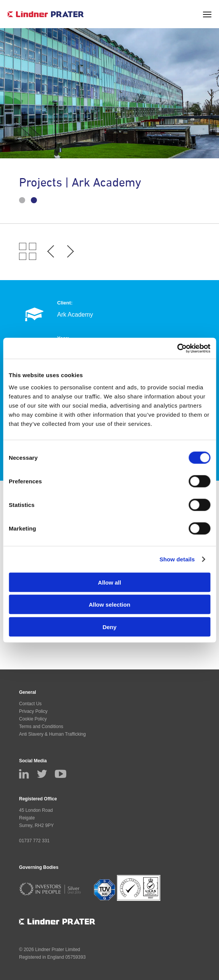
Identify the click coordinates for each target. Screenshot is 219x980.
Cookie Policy (33, 719)
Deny (109, 627)
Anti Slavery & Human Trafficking (52, 734)
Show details (177, 559)
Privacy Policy (33, 711)
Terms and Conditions (41, 727)
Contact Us (30, 704)
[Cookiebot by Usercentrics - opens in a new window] (177, 348)
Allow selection (109, 605)
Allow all (109, 582)
